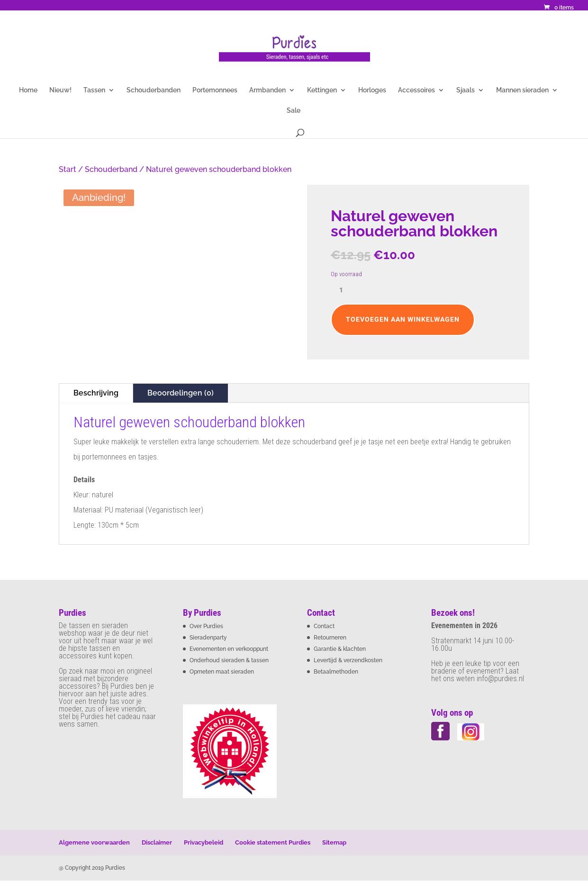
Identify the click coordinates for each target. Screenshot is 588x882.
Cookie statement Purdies (273, 842)
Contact (324, 626)
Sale (294, 111)
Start (68, 169)
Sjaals (466, 90)
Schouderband (111, 169)
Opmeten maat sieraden (222, 672)
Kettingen (322, 90)
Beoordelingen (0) (181, 393)
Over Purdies (206, 626)
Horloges (372, 90)
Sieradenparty (208, 638)
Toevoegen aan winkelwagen (403, 319)
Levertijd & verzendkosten (348, 660)
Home (28, 90)
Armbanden (267, 90)
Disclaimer (157, 842)
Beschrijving (96, 393)
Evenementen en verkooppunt (229, 649)
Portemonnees (215, 90)
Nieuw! (60, 90)
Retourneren (330, 638)
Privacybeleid (204, 842)
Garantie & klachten (340, 649)
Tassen (94, 90)
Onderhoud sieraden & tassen (229, 660)
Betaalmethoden (336, 672)
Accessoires (416, 90)
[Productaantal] (345, 290)
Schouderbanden (154, 90)
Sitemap (334, 842)
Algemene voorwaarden (94, 842)
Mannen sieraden (522, 90)
